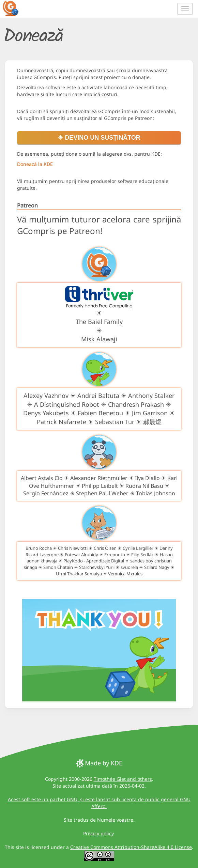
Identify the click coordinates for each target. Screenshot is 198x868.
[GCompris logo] (15, 8)
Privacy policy (98, 833)
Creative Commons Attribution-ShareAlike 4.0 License (131, 847)
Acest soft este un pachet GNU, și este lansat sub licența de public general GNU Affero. (99, 803)
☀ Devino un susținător (99, 138)
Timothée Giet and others (123, 779)
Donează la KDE (35, 164)
